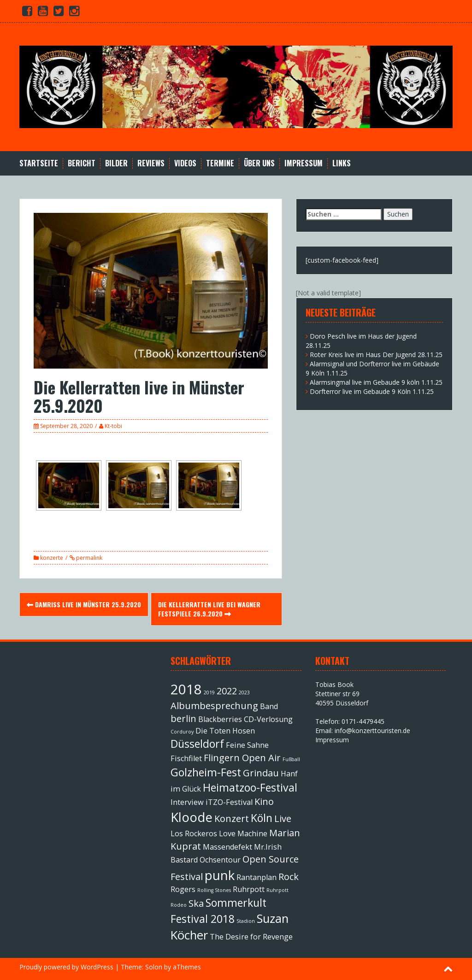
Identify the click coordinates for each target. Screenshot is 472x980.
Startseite (39, 163)
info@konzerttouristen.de (372, 731)
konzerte (52, 558)
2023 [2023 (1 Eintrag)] (244, 692)
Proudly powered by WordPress (66, 967)
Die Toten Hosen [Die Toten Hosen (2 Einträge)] (225, 731)
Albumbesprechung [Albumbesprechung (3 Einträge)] (214, 706)
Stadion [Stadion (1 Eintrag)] (246, 921)
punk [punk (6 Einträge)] (220, 875)
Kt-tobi (113, 426)
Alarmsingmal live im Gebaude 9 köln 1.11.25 (376, 382)
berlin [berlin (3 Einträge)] (183, 719)
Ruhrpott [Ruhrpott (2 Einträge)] (249, 889)
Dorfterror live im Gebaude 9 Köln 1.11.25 (372, 391)
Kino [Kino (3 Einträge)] (264, 801)
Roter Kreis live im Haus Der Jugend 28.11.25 (376, 355)
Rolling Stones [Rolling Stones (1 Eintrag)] (214, 890)
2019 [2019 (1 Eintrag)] (209, 692)
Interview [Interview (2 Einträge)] (187, 802)
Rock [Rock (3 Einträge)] (289, 877)
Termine (220, 163)
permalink (88, 558)
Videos (185, 163)
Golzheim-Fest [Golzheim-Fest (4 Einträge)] (206, 772)
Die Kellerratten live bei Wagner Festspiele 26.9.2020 (209, 609)
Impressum (304, 163)
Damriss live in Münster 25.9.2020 (84, 604)
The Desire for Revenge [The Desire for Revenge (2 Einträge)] (251, 937)
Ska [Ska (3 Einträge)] (196, 903)
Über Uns (259, 163)
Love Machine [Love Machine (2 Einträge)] (243, 833)
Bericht (82, 163)
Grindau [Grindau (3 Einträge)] (261, 773)
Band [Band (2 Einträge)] (269, 706)
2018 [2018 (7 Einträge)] (186, 689)
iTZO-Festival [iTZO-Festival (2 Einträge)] (229, 802)
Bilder (116, 163)
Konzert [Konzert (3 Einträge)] (232, 819)
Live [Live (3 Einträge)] (283, 819)
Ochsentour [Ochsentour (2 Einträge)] (220, 860)
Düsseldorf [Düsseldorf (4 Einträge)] (197, 744)
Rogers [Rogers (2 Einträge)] (183, 889)
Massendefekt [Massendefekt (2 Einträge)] (227, 847)
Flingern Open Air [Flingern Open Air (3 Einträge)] (242, 758)
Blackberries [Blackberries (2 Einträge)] (220, 719)
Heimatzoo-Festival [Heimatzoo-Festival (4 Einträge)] (250, 787)
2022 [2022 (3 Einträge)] (227, 691)
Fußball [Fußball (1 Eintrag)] (291, 759)
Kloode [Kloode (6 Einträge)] (192, 817)
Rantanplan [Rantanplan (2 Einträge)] (257, 877)
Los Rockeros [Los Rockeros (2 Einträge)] (194, 833)
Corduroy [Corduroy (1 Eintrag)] (182, 732)
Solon (154, 967)
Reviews (151, 163)
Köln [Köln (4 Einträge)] (262, 818)
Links (342, 163)
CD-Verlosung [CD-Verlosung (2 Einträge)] (268, 719)
